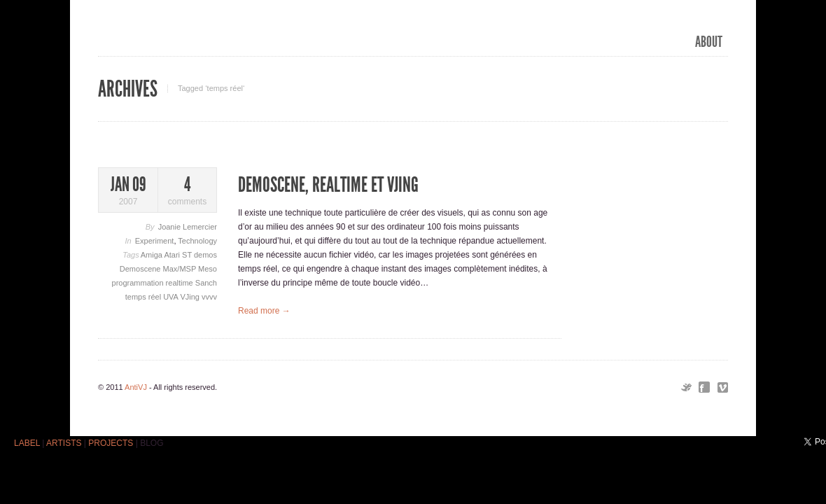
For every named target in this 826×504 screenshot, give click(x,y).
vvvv (209, 297)
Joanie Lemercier (188, 227)
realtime (181, 283)
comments (187, 191)
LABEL (27, 443)
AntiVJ (136, 387)
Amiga (153, 255)
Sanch (206, 283)
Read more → (264, 311)
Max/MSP (181, 269)
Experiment (155, 241)
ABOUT (709, 42)
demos (205, 255)
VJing (191, 297)
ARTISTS (64, 443)
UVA (171, 297)
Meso (208, 269)
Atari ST (179, 255)
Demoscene (141, 269)
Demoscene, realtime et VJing (328, 185)
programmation (139, 283)
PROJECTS (111, 443)
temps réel (144, 297)
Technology (197, 241)
